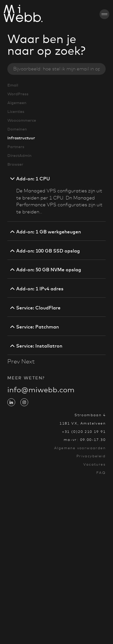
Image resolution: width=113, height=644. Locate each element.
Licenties (16, 111)
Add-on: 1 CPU (33, 179)
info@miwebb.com (41, 394)
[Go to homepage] (9, 14)
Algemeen (17, 103)
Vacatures (94, 464)
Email (13, 85)
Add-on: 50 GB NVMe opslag (49, 270)
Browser (15, 164)
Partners (16, 147)
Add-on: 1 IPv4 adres (40, 289)
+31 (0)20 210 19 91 (84, 432)
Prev (14, 361)
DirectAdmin (19, 155)
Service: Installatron (39, 346)
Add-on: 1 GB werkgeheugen (49, 232)
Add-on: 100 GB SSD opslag (48, 251)
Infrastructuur (21, 138)
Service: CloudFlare (38, 308)
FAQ (101, 473)
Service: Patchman (38, 327)
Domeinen (17, 129)
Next (28, 361)
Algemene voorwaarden (80, 448)
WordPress (18, 94)
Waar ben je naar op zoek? (46, 45)
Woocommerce (22, 120)
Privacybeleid (91, 456)
